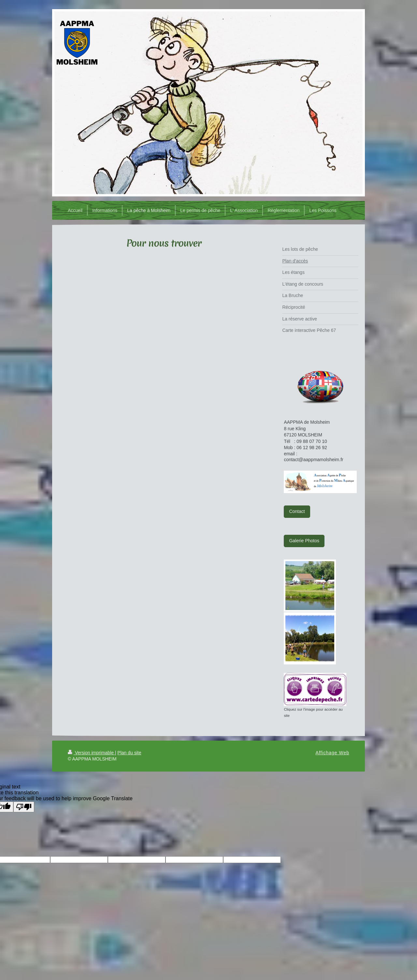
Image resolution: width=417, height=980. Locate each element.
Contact (297, 511)
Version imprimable (91, 753)
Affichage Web (332, 753)
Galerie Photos (304, 541)
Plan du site (129, 753)
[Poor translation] (24, 807)
